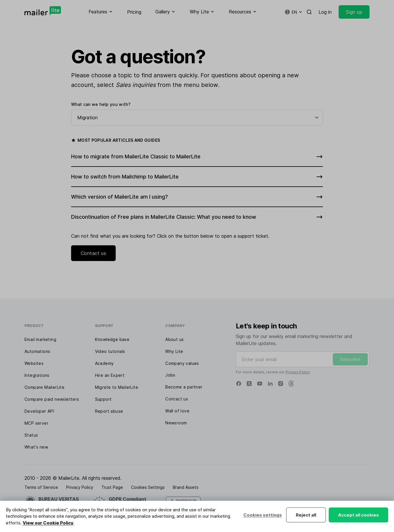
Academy (104, 363)
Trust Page (112, 487)
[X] (249, 384)
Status (31, 435)
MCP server (36, 423)
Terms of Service (41, 487)
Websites (34, 363)
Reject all (306, 515)
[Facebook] (239, 384)
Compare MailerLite (44, 387)
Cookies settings (263, 515)
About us (174, 339)
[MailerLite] (43, 11)
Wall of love (177, 411)
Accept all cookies (358, 515)
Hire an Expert (110, 375)
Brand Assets (186, 487)
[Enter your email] (303, 359)
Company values (182, 363)
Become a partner (184, 387)
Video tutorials (110, 351)
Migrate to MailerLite (117, 387)
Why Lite (174, 351)
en (294, 12)
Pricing (134, 12)
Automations (37, 351)
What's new (36, 447)
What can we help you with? (101, 104)
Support (103, 399)
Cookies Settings (148, 487)
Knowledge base (112, 339)
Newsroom (176, 423)
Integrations (37, 375)
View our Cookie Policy (48, 523)
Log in (325, 12)
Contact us (93, 253)
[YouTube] (260, 384)
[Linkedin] (270, 384)
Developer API (39, 411)
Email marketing (40, 339)
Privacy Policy (298, 372)
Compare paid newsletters (52, 399)
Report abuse (109, 411)
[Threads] (291, 384)
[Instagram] (281, 384)
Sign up (354, 12)
